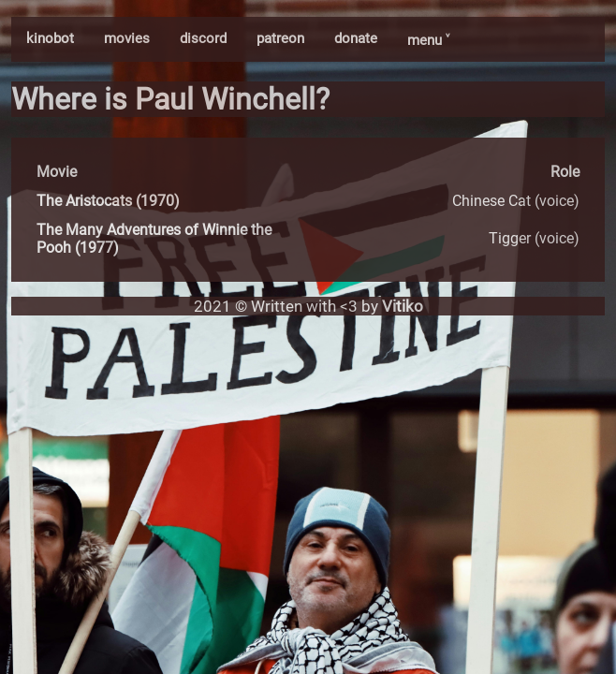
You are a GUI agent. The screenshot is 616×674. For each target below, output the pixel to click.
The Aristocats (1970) (108, 201)
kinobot (50, 38)
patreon (280, 38)
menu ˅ (428, 40)
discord (203, 38)
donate (356, 38)
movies (127, 38)
